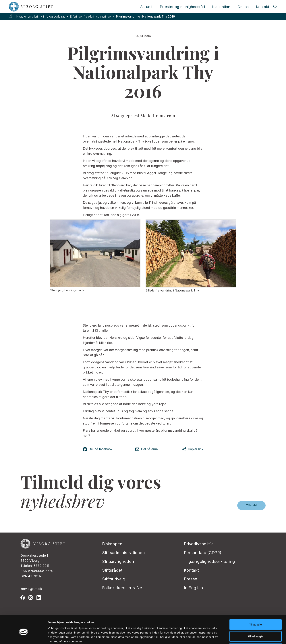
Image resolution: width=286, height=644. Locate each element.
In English (193, 588)
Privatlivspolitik (198, 544)
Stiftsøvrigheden (118, 561)
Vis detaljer (190, 637)
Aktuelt (146, 7)
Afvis (256, 632)
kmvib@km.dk (31, 589)
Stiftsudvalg (114, 579)
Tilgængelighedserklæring (209, 561)
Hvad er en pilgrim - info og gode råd (41, 17)
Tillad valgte (256, 620)
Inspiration (221, 7)
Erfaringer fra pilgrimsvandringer (91, 17)
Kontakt (263, 7)
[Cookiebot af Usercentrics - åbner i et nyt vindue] (24, 637)
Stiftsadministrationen (123, 553)
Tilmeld (251, 505)
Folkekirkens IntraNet (123, 588)
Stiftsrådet (112, 570)
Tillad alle (256, 608)
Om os (243, 7)
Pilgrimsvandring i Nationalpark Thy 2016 (145, 17)
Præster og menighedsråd (182, 7)
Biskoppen (112, 544)
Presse (191, 579)
